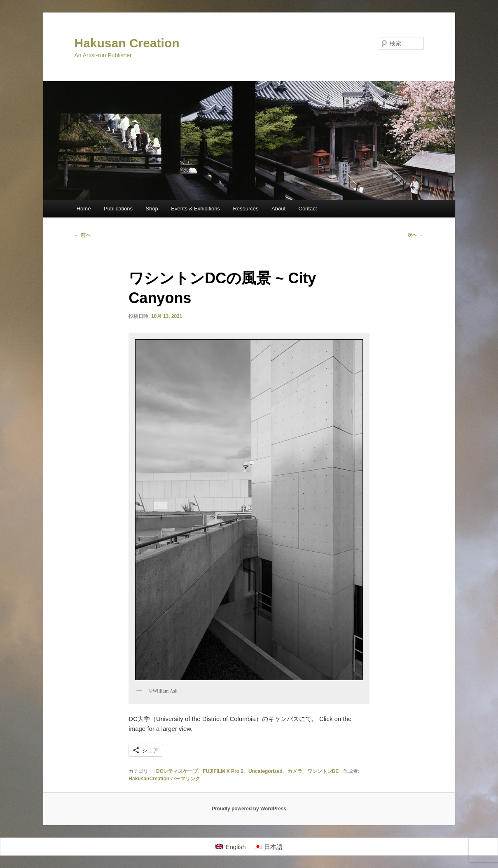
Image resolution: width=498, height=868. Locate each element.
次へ (415, 235)
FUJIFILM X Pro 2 (223, 771)
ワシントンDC (323, 771)
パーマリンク (185, 779)
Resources (245, 209)
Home (84, 209)
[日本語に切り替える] (268, 847)
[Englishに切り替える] (230, 847)
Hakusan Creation (127, 43)
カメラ (295, 771)
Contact (308, 209)
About (278, 209)
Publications (118, 209)
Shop (152, 209)
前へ (83, 235)
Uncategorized (265, 771)
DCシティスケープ (177, 771)
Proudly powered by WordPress (249, 809)
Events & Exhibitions (195, 209)
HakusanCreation (149, 779)
